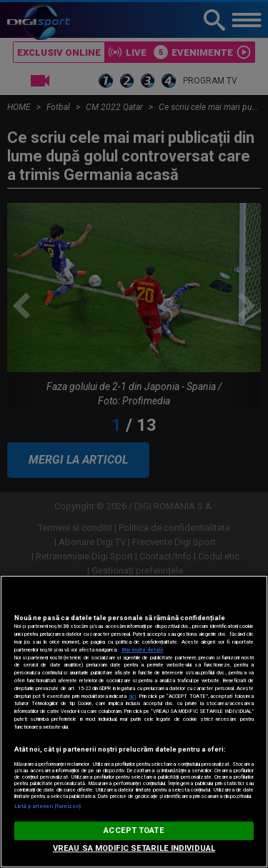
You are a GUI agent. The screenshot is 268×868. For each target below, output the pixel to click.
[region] (134, 722)
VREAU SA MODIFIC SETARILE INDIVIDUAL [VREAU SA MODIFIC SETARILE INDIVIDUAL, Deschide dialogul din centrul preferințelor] (134, 848)
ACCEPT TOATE (134, 830)
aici (132, 696)
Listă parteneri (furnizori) (48, 806)
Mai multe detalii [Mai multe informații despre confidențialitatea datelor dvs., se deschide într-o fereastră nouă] (142, 650)
